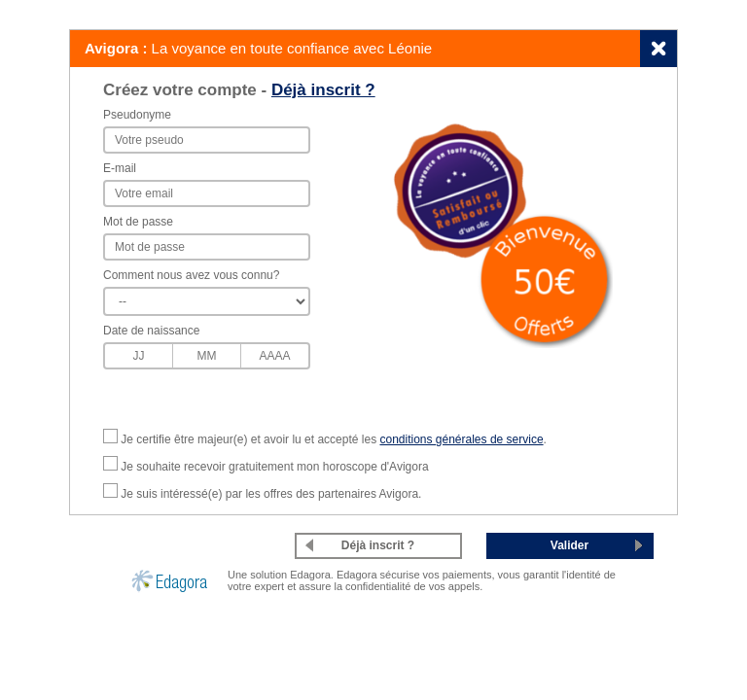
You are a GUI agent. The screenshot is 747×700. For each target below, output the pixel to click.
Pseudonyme (137, 115)
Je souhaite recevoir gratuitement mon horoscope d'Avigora (274, 467)
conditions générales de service (461, 439)
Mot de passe (138, 222)
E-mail (120, 168)
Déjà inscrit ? (323, 90)
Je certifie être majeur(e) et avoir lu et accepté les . (334, 439)
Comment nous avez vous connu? (191, 275)
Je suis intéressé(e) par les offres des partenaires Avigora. (271, 494)
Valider (569, 545)
